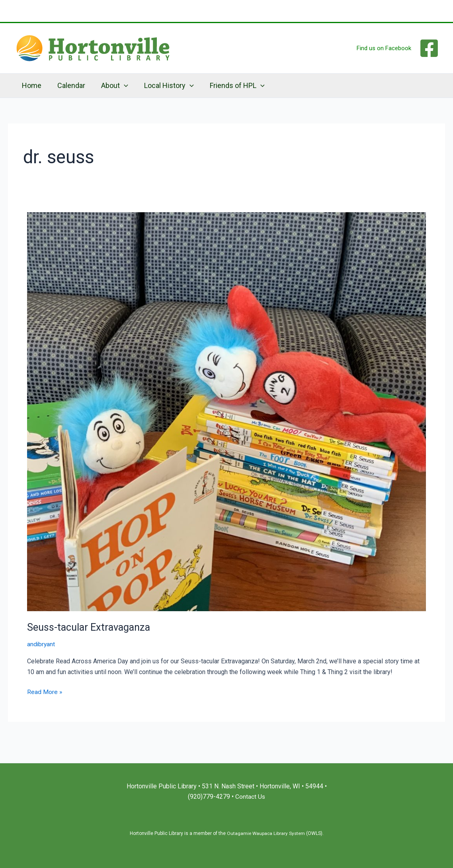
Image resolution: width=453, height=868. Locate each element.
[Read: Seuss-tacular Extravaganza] (226, 411)
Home (31, 85)
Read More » (45, 691)
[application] (120, 86)
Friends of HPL (230, 86)
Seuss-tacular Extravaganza (91, 627)
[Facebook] (429, 48)
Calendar (69, 85)
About (111, 86)
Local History (163, 86)
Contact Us (250, 797)
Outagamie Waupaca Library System (266, 833)
